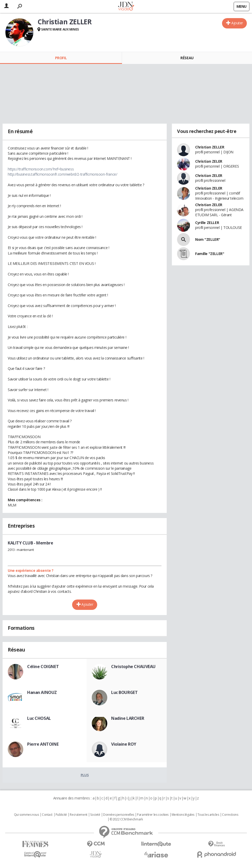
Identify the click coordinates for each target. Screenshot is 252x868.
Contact (47, 815)
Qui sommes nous (26, 815)
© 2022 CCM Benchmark (126, 819)
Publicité (61, 815)
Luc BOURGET (124, 692)
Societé (95, 815)
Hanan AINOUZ (42, 692)
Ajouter (237, 23)
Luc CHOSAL (39, 718)
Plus (85, 775)
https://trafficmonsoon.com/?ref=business (41, 169)
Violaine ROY (124, 744)
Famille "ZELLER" (210, 254)
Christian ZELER (209, 161)
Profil (61, 58)
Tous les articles (208, 815)
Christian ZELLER (210, 147)
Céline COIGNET (43, 667)
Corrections (230, 815)
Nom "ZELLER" (208, 239)
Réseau (187, 58)
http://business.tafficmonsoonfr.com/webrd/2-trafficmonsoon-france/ (62, 174)
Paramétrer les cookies (153, 815)
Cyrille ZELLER (207, 223)
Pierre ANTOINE (43, 744)
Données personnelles (119, 815)
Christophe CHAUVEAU (133, 667)
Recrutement (78, 815)
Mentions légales (183, 815)
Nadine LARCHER (128, 718)
